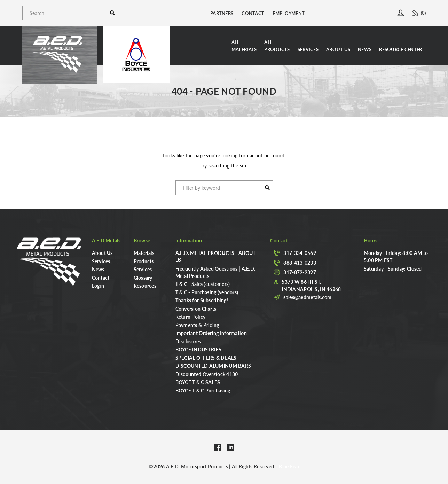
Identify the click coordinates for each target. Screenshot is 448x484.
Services (308, 49)
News (365, 49)
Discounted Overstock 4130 (207, 374)
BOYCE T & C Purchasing (203, 390)
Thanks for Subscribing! (202, 300)
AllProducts (277, 46)
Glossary (143, 278)
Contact (253, 13)
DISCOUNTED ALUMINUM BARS (213, 366)
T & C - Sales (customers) (203, 284)
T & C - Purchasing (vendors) (207, 292)
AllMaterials (244, 46)
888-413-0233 (300, 263)
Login (98, 286)
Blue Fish (289, 466)
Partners (222, 13)
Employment (289, 13)
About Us (338, 49)
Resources (145, 286)
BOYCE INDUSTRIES (198, 349)
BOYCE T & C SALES (198, 382)
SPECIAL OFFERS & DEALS (206, 358)
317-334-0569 (300, 253)
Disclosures (188, 341)
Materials (144, 253)
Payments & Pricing (197, 325)
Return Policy (191, 317)
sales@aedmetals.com (307, 297)
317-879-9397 (300, 272)
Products (144, 261)
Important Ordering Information (211, 333)
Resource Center (400, 49)
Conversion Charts (196, 309)
